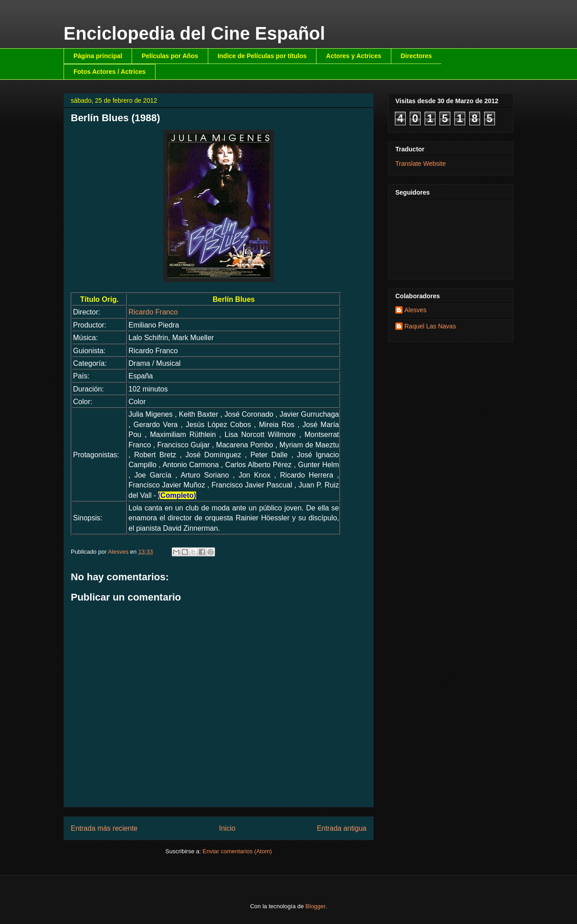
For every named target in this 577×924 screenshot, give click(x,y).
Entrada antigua (342, 828)
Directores (416, 56)
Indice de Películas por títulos (262, 56)
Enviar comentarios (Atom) (237, 851)
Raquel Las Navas (430, 326)
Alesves (415, 310)
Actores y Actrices (353, 56)
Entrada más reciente (104, 828)
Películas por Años (170, 56)
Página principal (98, 56)
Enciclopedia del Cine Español (194, 33)
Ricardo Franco (153, 312)
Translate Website (421, 164)
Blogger (316, 906)
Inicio (227, 828)
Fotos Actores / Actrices (110, 72)
